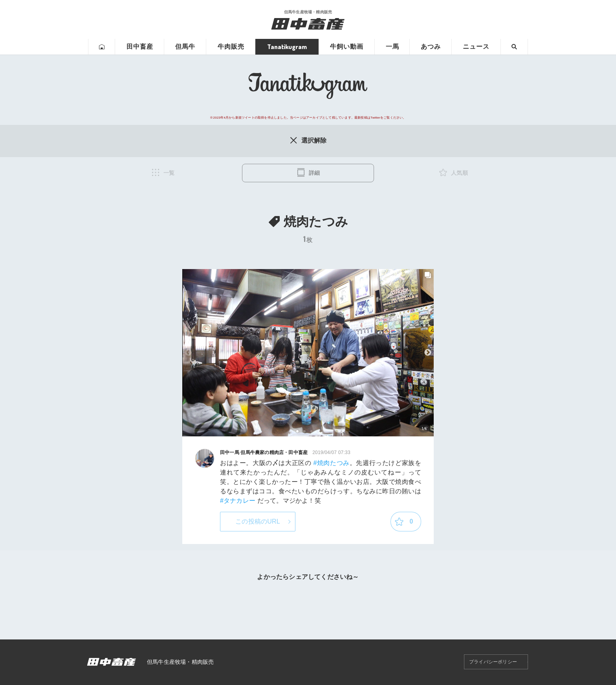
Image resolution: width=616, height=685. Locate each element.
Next (428, 353)
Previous (188, 353)
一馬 (392, 47)
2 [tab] (305, 431)
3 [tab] (312, 431)
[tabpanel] (308, 353)
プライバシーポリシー (493, 662)
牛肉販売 (231, 47)
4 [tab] (319, 431)
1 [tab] (298, 431)
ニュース (476, 47)
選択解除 (308, 140)
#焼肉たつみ (331, 463)
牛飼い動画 (347, 47)
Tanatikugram (287, 47)
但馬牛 (185, 47)
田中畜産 (140, 47)
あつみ (431, 47)
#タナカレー (238, 501)
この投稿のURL (258, 521)
